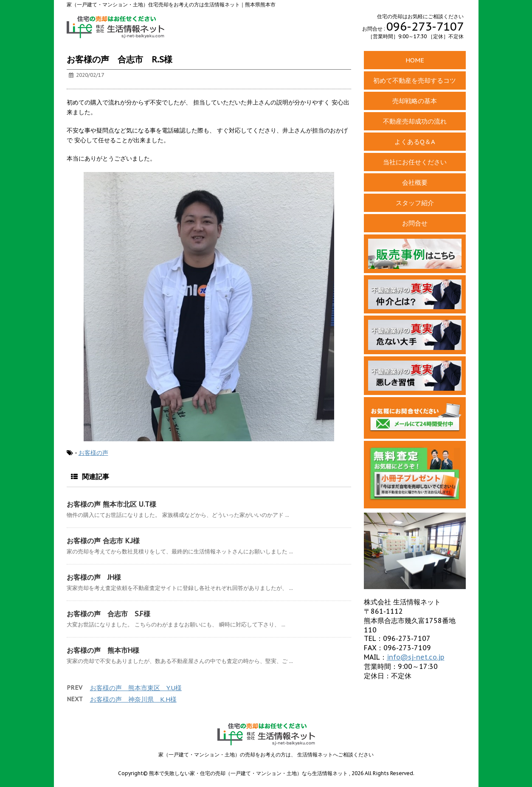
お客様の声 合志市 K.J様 (103, 541)
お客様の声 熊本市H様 (103, 650)
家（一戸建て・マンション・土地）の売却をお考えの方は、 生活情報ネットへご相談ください (266, 755)
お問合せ (415, 223)
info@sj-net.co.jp (416, 657)
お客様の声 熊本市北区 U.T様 (111, 504)
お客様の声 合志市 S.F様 (108, 614)
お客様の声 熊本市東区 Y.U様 (136, 688)
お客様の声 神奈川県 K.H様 (133, 699)
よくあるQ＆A (415, 142)
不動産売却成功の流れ (415, 121)
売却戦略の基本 (415, 101)
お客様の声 (93, 453)
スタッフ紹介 (415, 203)
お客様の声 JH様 (94, 577)
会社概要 (415, 182)
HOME (415, 60)
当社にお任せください (415, 162)
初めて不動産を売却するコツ (415, 80)
